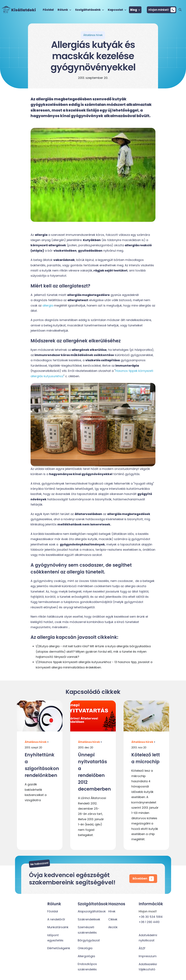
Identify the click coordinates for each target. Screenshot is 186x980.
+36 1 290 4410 (149, 922)
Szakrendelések (89, 919)
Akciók (113, 927)
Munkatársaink (58, 927)
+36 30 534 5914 (151, 917)
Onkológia (85, 948)
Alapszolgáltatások (92, 911)
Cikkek (113, 919)
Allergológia (86, 956)
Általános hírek (36, 742)
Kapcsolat (117, 10)
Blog (135, 10)
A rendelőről (56, 919)
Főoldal (48, 10)
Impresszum (148, 956)
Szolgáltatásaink (90, 10)
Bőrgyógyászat (89, 940)
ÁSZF (142, 948)
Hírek (112, 911)
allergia (48, 305)
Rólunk (64, 10)
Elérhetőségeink (59, 948)
